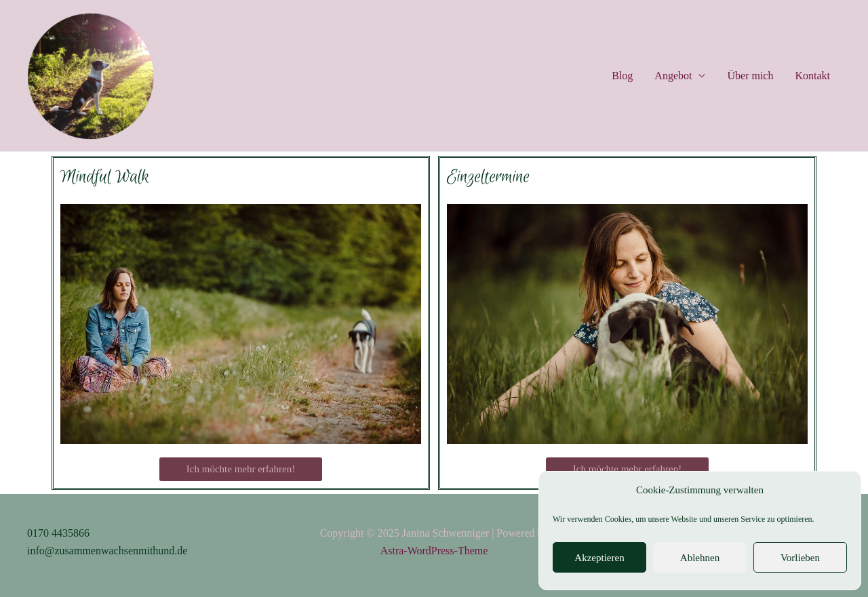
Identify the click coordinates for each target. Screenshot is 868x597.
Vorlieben (800, 558)
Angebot (673, 76)
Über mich (750, 76)
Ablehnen (700, 558)
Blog (622, 76)
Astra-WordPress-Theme (434, 551)
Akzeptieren (599, 558)
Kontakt (812, 76)
